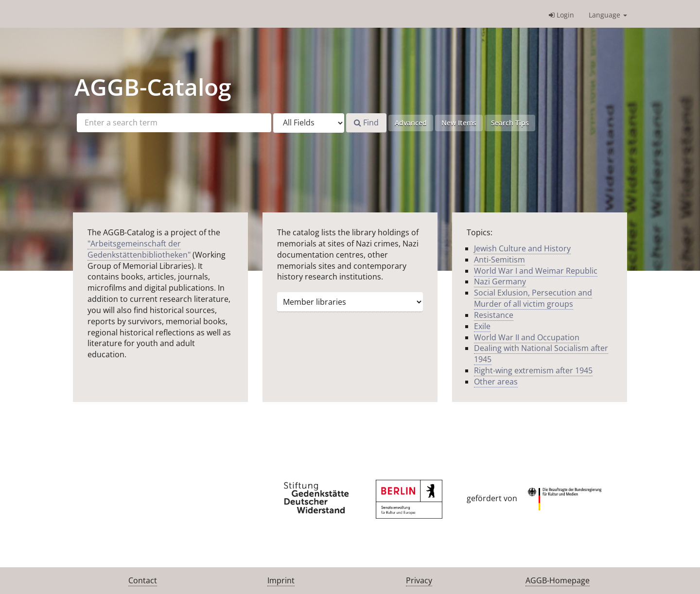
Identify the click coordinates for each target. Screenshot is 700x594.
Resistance (494, 315)
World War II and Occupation (527, 337)
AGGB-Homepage (558, 580)
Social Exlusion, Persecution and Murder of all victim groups (533, 298)
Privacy (419, 580)
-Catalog (153, 87)
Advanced (411, 123)
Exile (482, 326)
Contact (143, 580)
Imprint (281, 580)
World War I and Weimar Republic (536, 271)
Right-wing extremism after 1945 (533, 370)
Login (561, 15)
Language (608, 15)
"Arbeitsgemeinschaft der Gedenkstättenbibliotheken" (139, 249)
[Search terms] (174, 123)
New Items (459, 123)
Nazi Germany (500, 281)
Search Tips (510, 123)
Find (366, 122)
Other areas (496, 382)
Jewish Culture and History (522, 248)
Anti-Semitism (499, 260)
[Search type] (309, 123)
